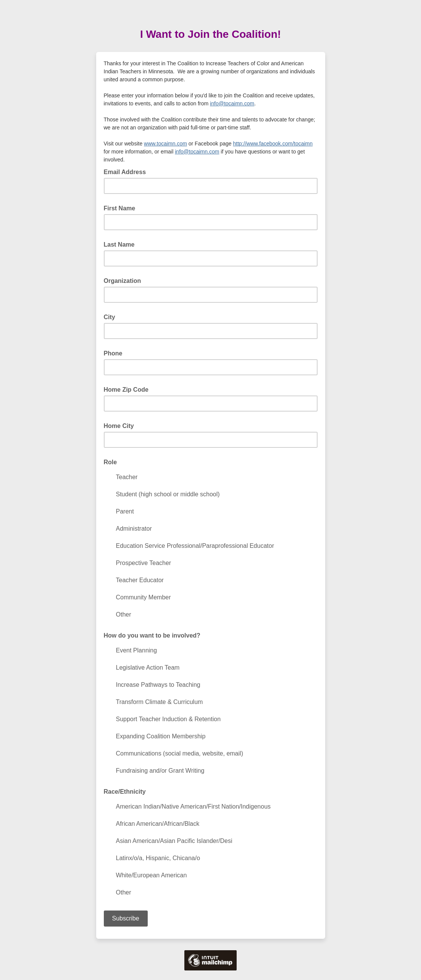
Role (110, 462)
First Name (120, 208)
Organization (123, 281)
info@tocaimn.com (232, 103)
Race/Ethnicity (125, 792)
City (110, 317)
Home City (119, 426)
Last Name (119, 245)
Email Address (127, 171)
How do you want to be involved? (152, 635)
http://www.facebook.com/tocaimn (273, 144)
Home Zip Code (126, 390)
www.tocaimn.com (165, 144)
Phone (113, 353)
